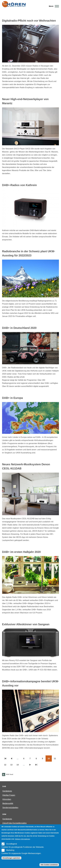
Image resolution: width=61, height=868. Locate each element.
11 (56, 759)
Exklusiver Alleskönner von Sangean (26, 624)
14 (19, 766)
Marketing (10, 850)
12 (6, 766)
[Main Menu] (53, 6)
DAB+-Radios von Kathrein (19, 185)
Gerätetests (7, 791)
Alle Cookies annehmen (49, 865)
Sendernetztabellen (10, 808)
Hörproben (7, 799)
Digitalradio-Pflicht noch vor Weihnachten (29, 21)
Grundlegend (12, 844)
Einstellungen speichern (11, 858)
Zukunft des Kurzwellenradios (15, 823)
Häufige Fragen (9, 795)
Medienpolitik (8, 803)
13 (12, 766)
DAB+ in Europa (12, 398)
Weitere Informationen (23, 839)
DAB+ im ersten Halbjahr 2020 (21, 552)
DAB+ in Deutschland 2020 (19, 328)
